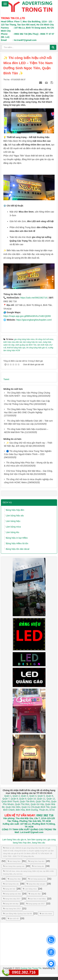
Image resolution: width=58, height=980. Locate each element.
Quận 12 (50, 799)
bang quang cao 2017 (35, 904)
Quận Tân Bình (27, 801)
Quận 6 (49, 796)
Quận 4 (33, 796)
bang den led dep (11, 904)
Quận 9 (23, 799)
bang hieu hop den (36, 861)
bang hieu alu (39, 843)
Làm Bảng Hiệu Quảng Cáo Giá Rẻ (18, 914)
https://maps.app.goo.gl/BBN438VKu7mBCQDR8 (27, 316)
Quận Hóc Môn (13, 807)
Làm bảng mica (13, 527)
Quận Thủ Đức (22, 804)
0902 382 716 (45, 815)
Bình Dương (32, 810)
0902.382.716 (24, 972)
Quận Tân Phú (43, 801)
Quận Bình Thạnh (10, 801)
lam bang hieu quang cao (14, 866)
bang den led (9, 889)
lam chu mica (46, 914)
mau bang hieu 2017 (12, 909)
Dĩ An (52, 810)
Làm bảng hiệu (13, 521)
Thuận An (44, 810)
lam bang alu (38, 866)
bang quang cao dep (12, 894)
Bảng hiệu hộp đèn (15, 510)
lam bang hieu (14, 861)
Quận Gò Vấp (37, 804)
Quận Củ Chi (28, 807)
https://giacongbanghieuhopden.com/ (34, 320)
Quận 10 (32, 799)
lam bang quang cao (37, 879)
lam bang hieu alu (11, 884)
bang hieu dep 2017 (12, 899)
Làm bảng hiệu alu (15, 516)
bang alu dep (35, 894)
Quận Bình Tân (42, 807)
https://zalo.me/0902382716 (34, 298)
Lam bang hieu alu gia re (14, 840)
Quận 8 (14, 799)
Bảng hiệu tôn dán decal (18, 549)
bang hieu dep (14, 879)
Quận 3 (25, 796)
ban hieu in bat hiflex (37, 899)
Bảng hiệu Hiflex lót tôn (17, 543)
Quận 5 (41, 796)
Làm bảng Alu (13, 532)
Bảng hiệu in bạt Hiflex (17, 538)
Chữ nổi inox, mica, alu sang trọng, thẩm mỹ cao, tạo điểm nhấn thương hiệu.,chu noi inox (29, 873)
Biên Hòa (20, 810)
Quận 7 (6, 799)
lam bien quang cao (37, 840)
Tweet (6, 379)
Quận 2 (16, 796)
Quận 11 (41, 799)
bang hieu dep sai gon (36, 884)
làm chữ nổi (13, 919)
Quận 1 (8, 796)
